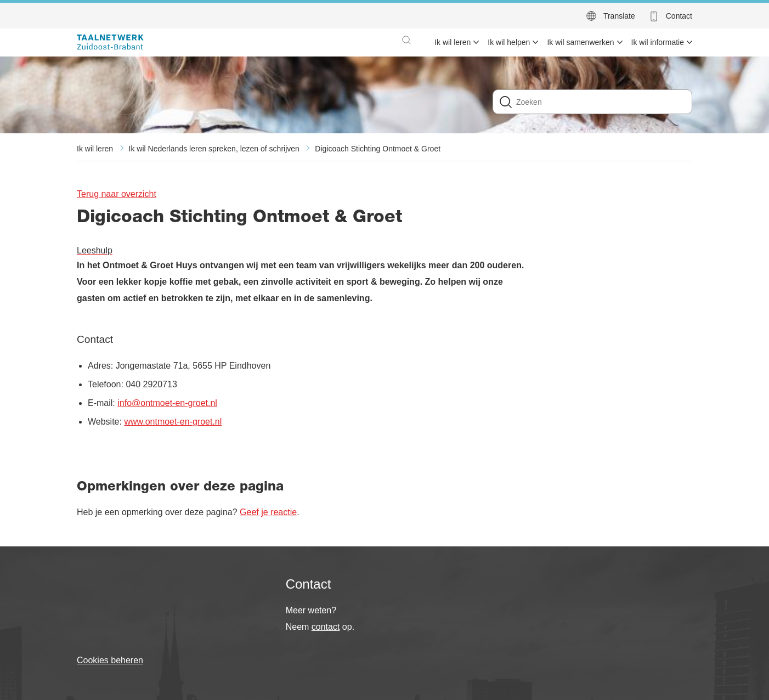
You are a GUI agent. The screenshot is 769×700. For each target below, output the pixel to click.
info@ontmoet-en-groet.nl (167, 403)
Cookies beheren (110, 660)
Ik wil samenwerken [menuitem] (580, 42)
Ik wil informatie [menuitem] (658, 42)
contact (326, 627)
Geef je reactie (268, 512)
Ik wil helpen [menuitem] (509, 42)
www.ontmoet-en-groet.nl (173, 422)
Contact (679, 16)
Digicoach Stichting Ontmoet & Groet (378, 149)
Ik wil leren (95, 149)
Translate (619, 16)
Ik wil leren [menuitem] (453, 42)
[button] (406, 40)
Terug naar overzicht (117, 194)
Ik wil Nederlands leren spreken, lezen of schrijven (214, 149)
